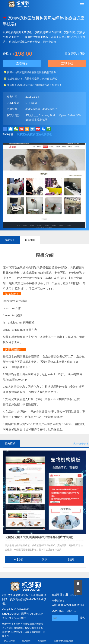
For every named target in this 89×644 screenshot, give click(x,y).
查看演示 (22, 63)
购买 (71, 559)
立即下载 (67, 63)
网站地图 (26, 641)
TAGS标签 (9, 641)
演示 (44, 559)
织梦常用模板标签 (63, 641)
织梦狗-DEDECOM (32, 614)
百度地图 (42, 641)
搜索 (82, 618)
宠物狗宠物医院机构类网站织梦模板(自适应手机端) (39, 537)
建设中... (72, 611)
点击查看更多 (81, 444)
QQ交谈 (72, 595)
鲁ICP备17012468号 (14, 618)
